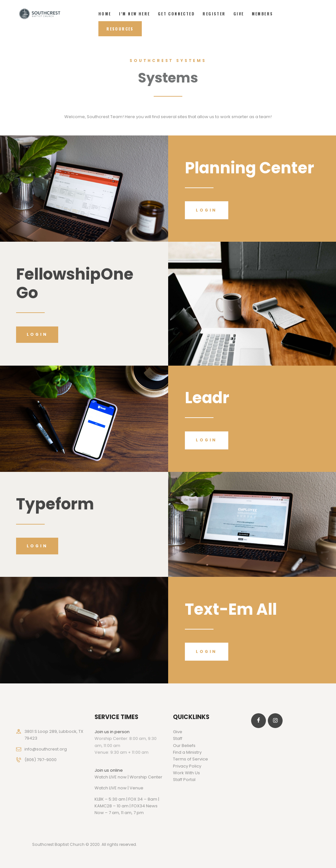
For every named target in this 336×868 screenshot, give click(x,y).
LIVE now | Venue (126, 788)
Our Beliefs (184, 746)
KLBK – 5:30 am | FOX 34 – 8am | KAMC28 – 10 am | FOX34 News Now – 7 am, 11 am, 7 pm (127, 806)
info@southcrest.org (46, 749)
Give (178, 732)
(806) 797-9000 (41, 760)
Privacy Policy (187, 766)
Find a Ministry (187, 752)
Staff (178, 738)
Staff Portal (184, 780)
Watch (101, 788)
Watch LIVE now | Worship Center (128, 777)
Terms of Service (191, 759)
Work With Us (186, 773)
